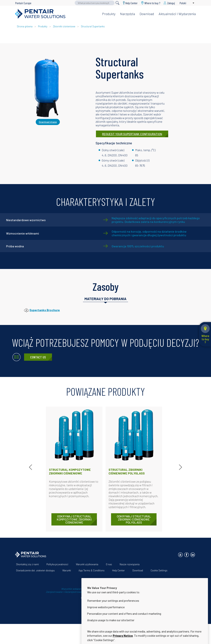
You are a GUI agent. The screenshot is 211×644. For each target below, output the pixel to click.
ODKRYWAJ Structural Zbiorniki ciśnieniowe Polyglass (134, 519)
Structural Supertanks (93, 26)
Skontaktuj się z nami (27, 564)
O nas (109, 564)
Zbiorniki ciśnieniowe (64, 26)
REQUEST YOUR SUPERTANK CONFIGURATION (132, 134)
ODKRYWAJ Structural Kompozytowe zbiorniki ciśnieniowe (74, 519)
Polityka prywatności (57, 564)
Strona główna (25, 26)
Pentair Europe (23, 3)
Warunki (67, 570)
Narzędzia (127, 14)
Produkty (109, 14)
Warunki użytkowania (87, 564)
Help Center (131, 3)
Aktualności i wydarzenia (177, 14)
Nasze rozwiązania (130, 564)
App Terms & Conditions (92, 570)
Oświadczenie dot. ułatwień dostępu (35, 570)
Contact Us (38, 357)
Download (147, 14)
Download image (48, 122)
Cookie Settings (159, 570)
